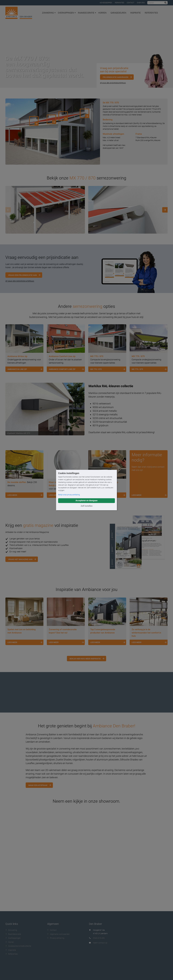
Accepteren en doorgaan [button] (86, 501)
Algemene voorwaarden (58, 934)
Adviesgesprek (106, 3)
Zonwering (49, 13)
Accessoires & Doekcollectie (18, 946)
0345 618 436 (99, 938)
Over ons (141, 3)
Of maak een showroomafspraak (113, 83)
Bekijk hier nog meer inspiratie (85, 659)
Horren (102, 13)
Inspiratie (135, 13)
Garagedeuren (118, 13)
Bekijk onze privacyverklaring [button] (69, 495)
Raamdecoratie (87, 13)
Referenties (151, 13)
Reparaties (119, 3)
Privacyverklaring (56, 938)
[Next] (165, 210)
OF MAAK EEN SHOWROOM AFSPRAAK (20, 281)
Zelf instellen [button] (87, 506)
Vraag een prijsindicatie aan (22, 275)
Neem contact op (100, 943)
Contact (130, 3)
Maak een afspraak (38, 785)
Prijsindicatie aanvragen (115, 77)
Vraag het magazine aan (20, 559)
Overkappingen (67, 13)
